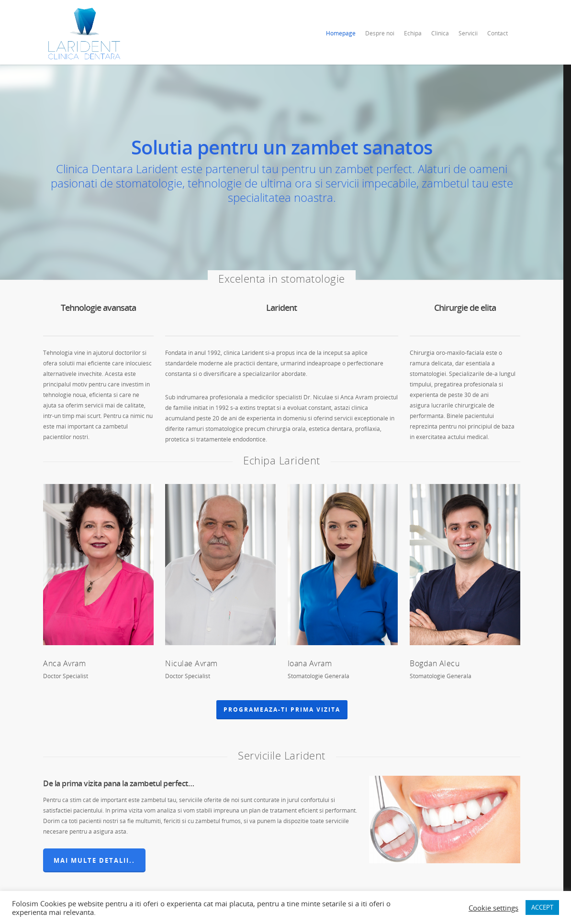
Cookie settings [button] (493, 908)
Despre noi (380, 33)
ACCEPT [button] (542, 907)
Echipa (413, 33)
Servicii (468, 33)
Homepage (341, 33)
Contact (498, 33)
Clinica (440, 33)
